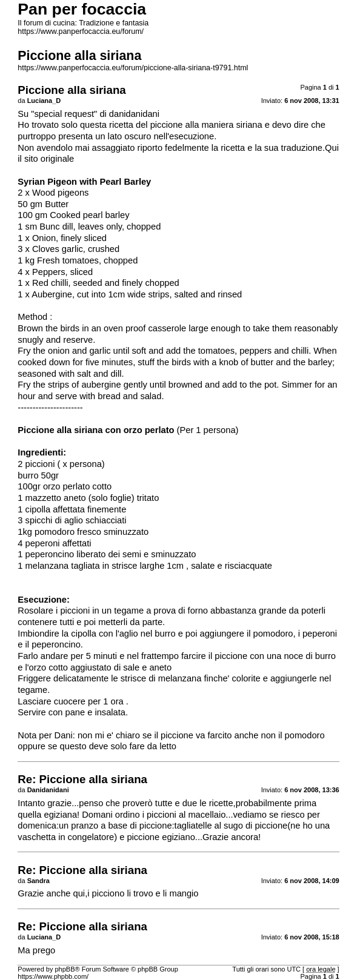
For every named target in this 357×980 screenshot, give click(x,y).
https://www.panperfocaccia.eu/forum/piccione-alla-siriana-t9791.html (133, 68)
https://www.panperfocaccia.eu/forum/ (81, 31)
